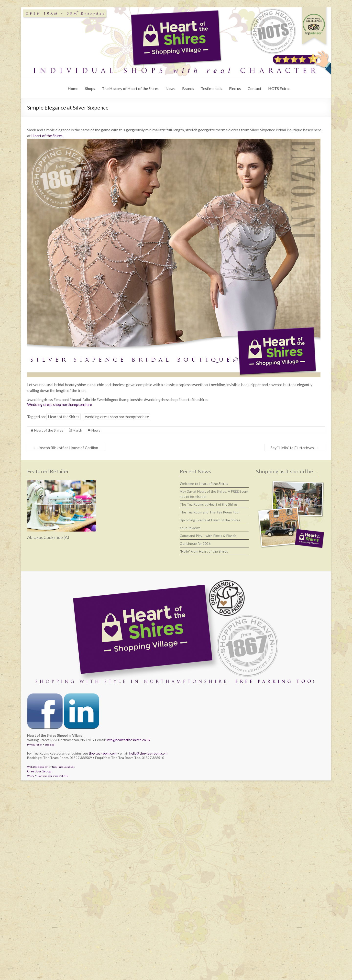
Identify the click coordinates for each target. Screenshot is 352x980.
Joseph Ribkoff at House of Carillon (66, 448)
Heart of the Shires (47, 136)
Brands (188, 88)
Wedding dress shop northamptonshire (60, 404)
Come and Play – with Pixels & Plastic (208, 536)
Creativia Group (39, 771)
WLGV (31, 776)
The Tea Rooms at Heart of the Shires (209, 504)
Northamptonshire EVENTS (53, 776)
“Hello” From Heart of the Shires (204, 551)
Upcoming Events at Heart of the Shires (210, 520)
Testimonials (212, 88)
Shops (90, 88)
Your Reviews (190, 528)
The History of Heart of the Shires (130, 88)
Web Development (38, 767)
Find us (235, 88)
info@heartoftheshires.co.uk (128, 740)
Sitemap (50, 745)
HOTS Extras (279, 88)
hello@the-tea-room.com (148, 753)
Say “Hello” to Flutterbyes (295, 448)
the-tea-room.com (103, 753)
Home (73, 88)
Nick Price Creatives (63, 767)
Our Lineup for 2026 (195, 543)
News (170, 88)
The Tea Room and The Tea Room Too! (210, 512)
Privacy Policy (34, 745)
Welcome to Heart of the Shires (204, 484)
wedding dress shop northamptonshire (117, 417)
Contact (254, 88)
